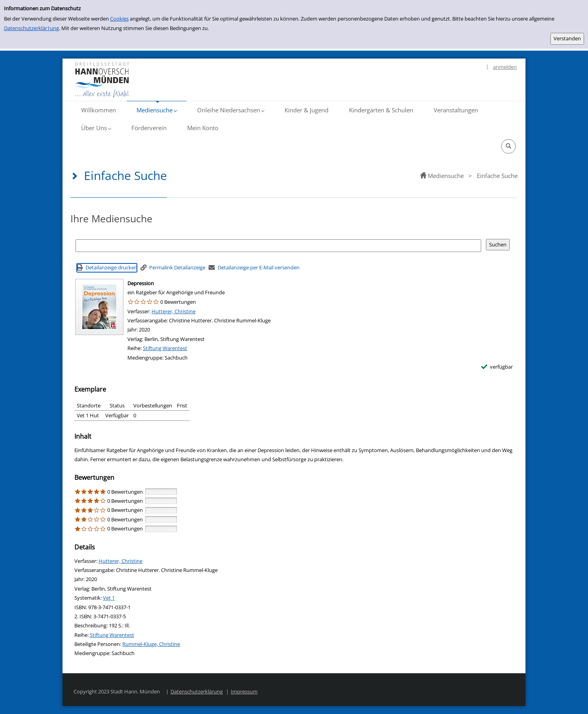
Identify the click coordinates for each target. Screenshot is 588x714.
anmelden (505, 67)
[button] (156, 110)
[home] (423, 176)
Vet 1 (109, 598)
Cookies (119, 19)
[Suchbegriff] (278, 245)
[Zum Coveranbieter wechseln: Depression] (99, 307)
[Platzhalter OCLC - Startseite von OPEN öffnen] (126, 80)
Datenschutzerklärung (197, 691)
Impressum (244, 691)
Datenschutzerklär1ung (31, 28)
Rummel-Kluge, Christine (151, 644)
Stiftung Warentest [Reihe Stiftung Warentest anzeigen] (165, 348)
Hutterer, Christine (174, 311)
